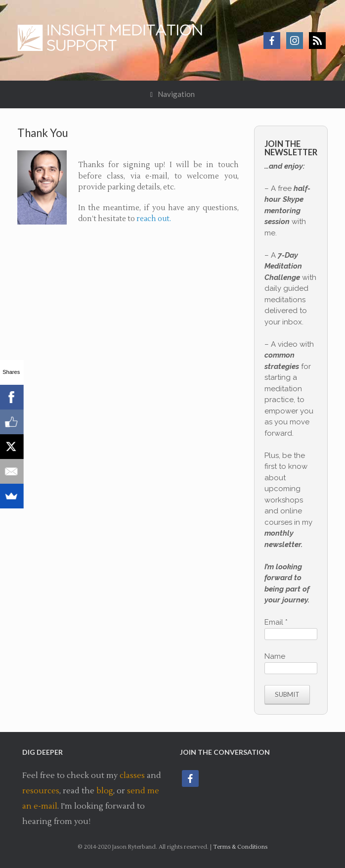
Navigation (172, 94)
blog (105, 791)
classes (132, 776)
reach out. (154, 219)
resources (41, 791)
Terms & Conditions (240, 847)
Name (275, 656)
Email (276, 622)
